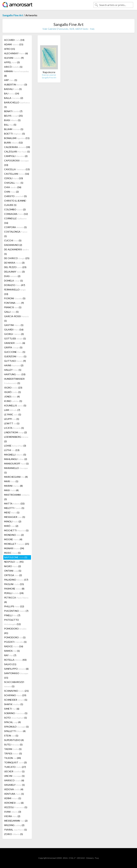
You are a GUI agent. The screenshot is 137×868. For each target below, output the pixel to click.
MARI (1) (11, 481)
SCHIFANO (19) (15, 695)
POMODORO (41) (15, 631)
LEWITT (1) (12, 423)
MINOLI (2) (13, 521)
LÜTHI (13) (12, 450)
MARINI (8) (13, 486)
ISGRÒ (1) (13, 392)
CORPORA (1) (15, 227)
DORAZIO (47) (15, 285)
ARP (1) (11, 80)
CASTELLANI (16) (17, 174)
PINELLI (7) (12, 615)
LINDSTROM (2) (16, 432)
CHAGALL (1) (14, 183)
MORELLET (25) (17, 544)
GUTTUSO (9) (15, 361)
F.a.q (97, 858)
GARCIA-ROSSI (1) (16, 318)
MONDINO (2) (14, 535)
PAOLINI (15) (14, 584)
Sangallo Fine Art (13, 15)
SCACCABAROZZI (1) (14, 684)
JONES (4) (12, 397)
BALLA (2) (14, 98)
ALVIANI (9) (14, 58)
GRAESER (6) (15, 343)
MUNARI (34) (14, 548)
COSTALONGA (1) (16, 234)
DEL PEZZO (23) (15, 267)
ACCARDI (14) (14, 40)
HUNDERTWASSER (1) (14, 381)
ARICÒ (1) (13, 67)
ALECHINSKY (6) (16, 53)
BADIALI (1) (13, 89)
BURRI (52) (13, 143)
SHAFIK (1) (14, 704)
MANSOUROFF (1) (16, 464)
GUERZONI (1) (15, 356)
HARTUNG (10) (15, 374)
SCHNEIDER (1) (16, 700)
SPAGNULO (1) (16, 727)
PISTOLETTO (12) (12, 622)
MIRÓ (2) (11, 526)
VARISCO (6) (14, 780)
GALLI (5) (11, 312)
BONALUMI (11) (17, 138)
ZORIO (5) (14, 834)
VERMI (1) (13, 798)
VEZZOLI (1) (16, 807)
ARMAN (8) (17, 73)
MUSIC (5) (12, 553)
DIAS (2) (12, 276)
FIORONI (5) (15, 298)
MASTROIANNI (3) (17, 497)
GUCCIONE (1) (15, 352)
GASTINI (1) (14, 325)
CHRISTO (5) (15, 196)
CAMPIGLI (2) (16, 156)
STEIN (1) (11, 736)
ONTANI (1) (13, 571)
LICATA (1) (14, 428)
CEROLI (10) (14, 178)
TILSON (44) (13, 758)
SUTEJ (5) (13, 745)
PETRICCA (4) (16, 600)
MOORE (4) (13, 539)
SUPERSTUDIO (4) (14, 740)
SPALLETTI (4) (15, 731)
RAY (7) (10, 655)
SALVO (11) (10, 664)
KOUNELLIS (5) (15, 405)
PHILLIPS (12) (14, 606)
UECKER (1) (14, 771)
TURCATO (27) (15, 767)
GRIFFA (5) (13, 347)
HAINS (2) (14, 365)
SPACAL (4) (12, 722)
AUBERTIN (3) (16, 85)
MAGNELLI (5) (15, 455)
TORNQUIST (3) (15, 762)
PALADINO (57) (16, 580)
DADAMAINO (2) (13, 245)
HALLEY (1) (13, 370)
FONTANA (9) (14, 303)
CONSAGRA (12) (16, 214)
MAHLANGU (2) (16, 459)
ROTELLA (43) (15, 660)
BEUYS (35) (13, 116)
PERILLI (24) (14, 593)
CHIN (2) (11, 192)
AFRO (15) (10, 49)
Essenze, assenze (49, 75)
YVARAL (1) (16, 830)
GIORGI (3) (14, 334)
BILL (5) (10, 125)
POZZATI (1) (15, 642)
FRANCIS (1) (13, 307)
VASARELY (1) (14, 785)
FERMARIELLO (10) (15, 292)
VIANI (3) (13, 812)
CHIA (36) (13, 187)
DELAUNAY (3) (14, 272)
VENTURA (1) (14, 794)
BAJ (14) (12, 93)
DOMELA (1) (14, 281)
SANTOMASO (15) (16, 675)
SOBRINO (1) (16, 713)
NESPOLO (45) (14, 562)
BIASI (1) (12, 120)
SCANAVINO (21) (16, 691)
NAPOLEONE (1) (16, 557)
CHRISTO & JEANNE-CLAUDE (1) (15, 203)
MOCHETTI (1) (16, 530)
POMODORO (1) (15, 637)
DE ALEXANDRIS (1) (16, 252)
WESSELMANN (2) (16, 821)
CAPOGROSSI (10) (16, 163)
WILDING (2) (14, 825)
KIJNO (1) (13, 401)
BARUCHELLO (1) (17, 105)
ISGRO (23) (13, 388)
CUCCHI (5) (13, 240)
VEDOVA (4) (14, 789)
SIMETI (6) (12, 709)
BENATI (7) (13, 111)
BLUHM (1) (14, 129)
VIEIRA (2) (12, 816)
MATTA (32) (14, 503)
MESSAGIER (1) (15, 517)
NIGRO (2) (13, 566)
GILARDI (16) (14, 330)
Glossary (90, 858)
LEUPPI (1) (12, 419)
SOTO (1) (16, 718)
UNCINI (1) (14, 776)
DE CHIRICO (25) (17, 258)
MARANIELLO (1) (16, 470)
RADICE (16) (14, 646)
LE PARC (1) (13, 414)
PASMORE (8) (14, 589)
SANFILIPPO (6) (16, 669)
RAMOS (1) (12, 651)
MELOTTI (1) (14, 508)
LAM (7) (12, 410)
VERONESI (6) (14, 803)
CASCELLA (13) (17, 169)
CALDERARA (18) (17, 147)
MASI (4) (11, 490)
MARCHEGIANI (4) (16, 477)
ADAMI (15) (14, 44)
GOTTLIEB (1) (15, 338)
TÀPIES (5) (13, 753)
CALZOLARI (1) (17, 152)
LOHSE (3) (15, 446)
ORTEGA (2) (13, 575)
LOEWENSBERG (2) (16, 439)
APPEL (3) (12, 62)
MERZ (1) (12, 512)
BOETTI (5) (15, 134)
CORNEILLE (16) (15, 221)
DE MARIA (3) (14, 263)
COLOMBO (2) (15, 209)
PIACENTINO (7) (16, 611)
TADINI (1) (13, 749)
